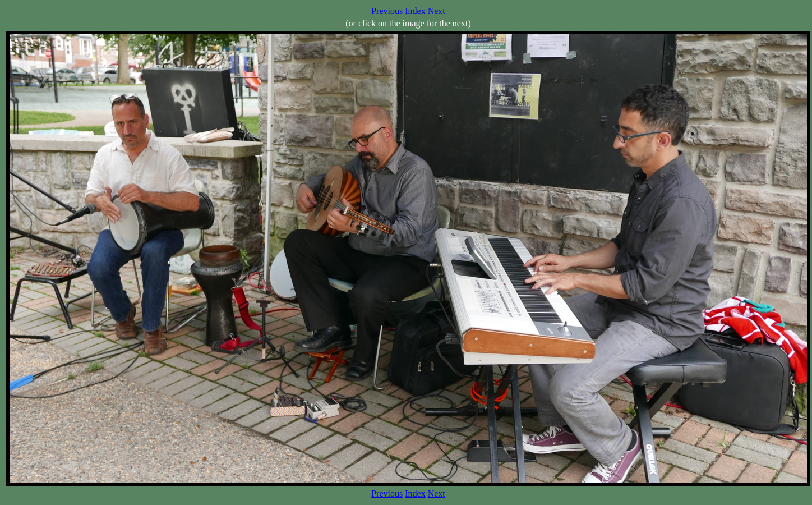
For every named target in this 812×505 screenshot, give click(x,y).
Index (415, 11)
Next (437, 11)
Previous (387, 11)
